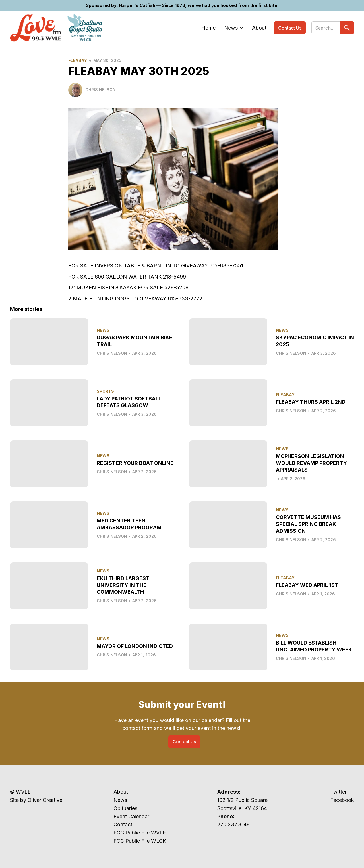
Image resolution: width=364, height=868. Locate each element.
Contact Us (290, 28)
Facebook (342, 800)
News (120, 800)
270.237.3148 (233, 824)
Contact (123, 824)
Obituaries (125, 808)
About (121, 792)
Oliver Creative (45, 800)
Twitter (338, 792)
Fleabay (78, 60)
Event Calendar (131, 816)
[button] (234, 28)
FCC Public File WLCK (140, 841)
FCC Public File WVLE (140, 833)
